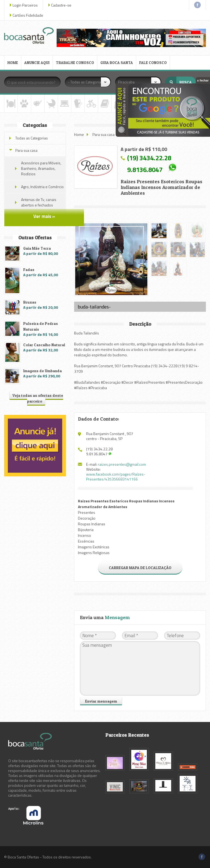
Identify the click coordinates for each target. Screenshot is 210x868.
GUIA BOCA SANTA (117, 62)
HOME (13, 62)
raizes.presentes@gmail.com (122, 464)
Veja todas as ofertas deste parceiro (38, 398)
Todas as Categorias (32, 138)
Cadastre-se (61, 5)
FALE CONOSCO (153, 62)
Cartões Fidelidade (28, 15)
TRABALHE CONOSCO (75, 62)
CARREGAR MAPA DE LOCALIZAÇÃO (140, 568)
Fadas (29, 270)
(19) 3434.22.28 (149, 158)
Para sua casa (103, 134)
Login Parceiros (25, 5)
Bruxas (30, 302)
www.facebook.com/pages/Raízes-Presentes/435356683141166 (116, 477)
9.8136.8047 (145, 170)
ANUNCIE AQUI (37, 62)
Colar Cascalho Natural (44, 345)
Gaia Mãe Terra (37, 248)
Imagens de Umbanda (43, 371)
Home (79, 134)
